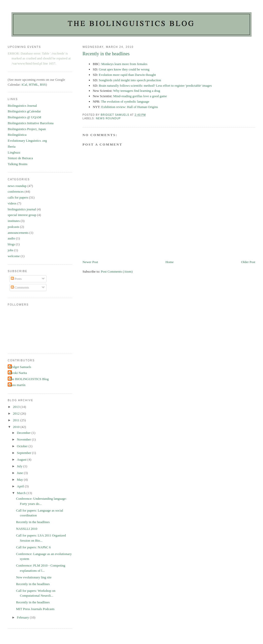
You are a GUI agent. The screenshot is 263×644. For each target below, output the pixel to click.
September (25, 453)
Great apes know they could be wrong (124, 69)
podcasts (13, 227)
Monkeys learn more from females (124, 64)
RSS (43, 84)
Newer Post (90, 262)
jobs (11, 250)
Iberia (12, 146)
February (23, 617)
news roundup (108, 118)
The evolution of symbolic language (125, 101)
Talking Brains (18, 164)
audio (11, 238)
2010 (17, 427)
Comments (20, 287)
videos (12, 203)
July (20, 466)
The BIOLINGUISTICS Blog (29, 379)
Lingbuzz (14, 152)
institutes (14, 221)
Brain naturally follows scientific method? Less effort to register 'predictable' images (155, 86)
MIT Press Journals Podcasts (35, 609)
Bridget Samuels (20, 367)
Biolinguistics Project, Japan (27, 129)
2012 (17, 413)
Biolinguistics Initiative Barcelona (31, 123)
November (24, 439)
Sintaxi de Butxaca (20, 158)
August (22, 459)
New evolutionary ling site (34, 577)
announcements (18, 233)
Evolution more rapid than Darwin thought (127, 75)
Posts (16, 279)
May (20, 480)
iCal (24, 84)
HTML (34, 84)
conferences (16, 191)
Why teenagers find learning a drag (137, 91)
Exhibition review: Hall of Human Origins (130, 107)
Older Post (248, 262)
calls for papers (18, 197)
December (24, 433)
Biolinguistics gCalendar (24, 111)
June (20, 473)
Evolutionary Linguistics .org (27, 141)
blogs (11, 244)
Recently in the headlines (33, 522)
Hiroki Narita (18, 373)
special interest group (22, 215)
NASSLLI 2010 (27, 529)
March (22, 493)
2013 (17, 407)
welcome (14, 256)
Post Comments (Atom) (117, 271)
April (21, 486)
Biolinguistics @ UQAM (24, 117)
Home (170, 262)
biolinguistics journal (22, 209)
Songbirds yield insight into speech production (130, 80)
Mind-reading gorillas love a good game (140, 96)
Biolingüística (17, 135)
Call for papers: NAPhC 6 (34, 547)
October (23, 446)
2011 (17, 420)
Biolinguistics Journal (22, 106)
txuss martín (17, 385)
